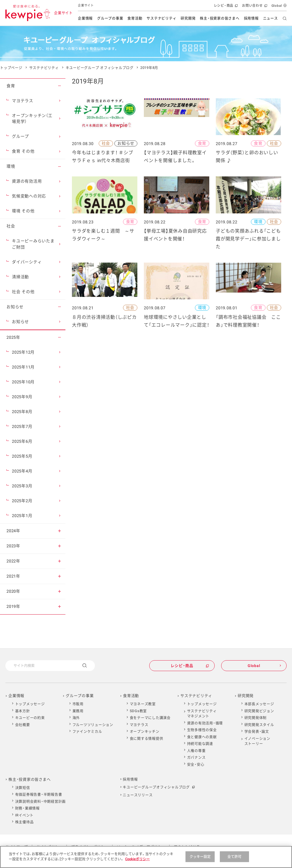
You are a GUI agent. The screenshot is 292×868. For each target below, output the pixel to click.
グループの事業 (110, 18)
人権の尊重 (196, 751)
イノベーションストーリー (257, 741)
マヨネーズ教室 (143, 704)
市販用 (78, 704)
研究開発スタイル (259, 725)
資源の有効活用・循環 (205, 723)
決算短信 (23, 788)
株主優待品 (24, 822)
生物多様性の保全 (202, 730)
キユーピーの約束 (30, 718)
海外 (76, 718)
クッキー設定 (200, 857)
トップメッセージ (30, 704)
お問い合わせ (254, 7)
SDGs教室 (138, 711)
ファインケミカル (87, 731)
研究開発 (188, 18)
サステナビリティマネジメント (202, 714)
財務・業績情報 (27, 808)
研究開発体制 (256, 718)
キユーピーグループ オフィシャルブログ (100, 68)
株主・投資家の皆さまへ (220, 18)
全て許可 (235, 857)
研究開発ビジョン (259, 711)
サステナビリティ (161, 18)
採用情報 (251, 18)
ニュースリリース (138, 795)
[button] (59, 86)
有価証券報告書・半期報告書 (39, 794)
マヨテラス (139, 725)
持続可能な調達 (200, 744)
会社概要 (23, 725)
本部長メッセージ (259, 704)
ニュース (271, 18)
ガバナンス (196, 757)
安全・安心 (196, 764)
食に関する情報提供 (147, 738)
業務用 (78, 711)
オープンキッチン (145, 731)
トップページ (11, 68)
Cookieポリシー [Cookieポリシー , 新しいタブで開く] (137, 859)
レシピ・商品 (225, 7)
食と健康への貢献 (202, 737)
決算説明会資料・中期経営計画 (41, 801)
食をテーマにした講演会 (150, 718)
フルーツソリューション (93, 725)
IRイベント (24, 815)
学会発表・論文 (257, 731)
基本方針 (23, 711)
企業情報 (85, 18)
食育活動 (135, 18)
